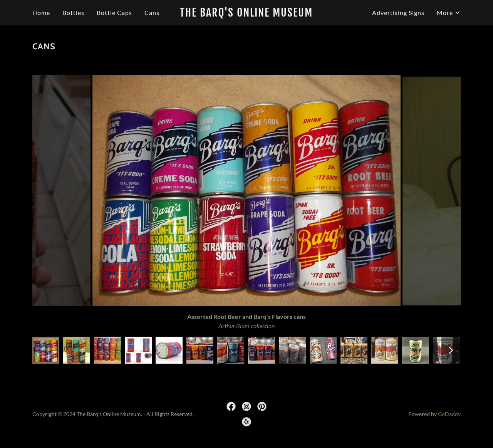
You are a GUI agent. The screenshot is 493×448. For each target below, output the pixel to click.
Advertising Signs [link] (398, 13)
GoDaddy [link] (449, 414)
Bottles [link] (73, 13)
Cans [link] (152, 13)
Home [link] (41, 13)
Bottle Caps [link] (114, 13)
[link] (247, 14)
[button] (449, 13)
